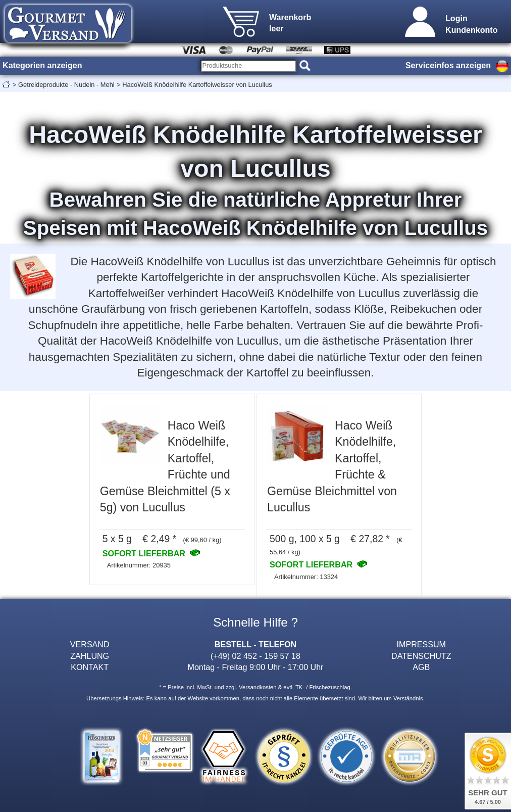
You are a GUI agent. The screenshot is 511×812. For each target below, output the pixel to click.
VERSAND (90, 644)
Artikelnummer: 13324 (306, 577)
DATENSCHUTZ (421, 656)
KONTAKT (90, 667)
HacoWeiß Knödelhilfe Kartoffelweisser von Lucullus (197, 85)
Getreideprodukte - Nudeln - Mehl (66, 85)
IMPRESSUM (421, 644)
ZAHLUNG (90, 656)
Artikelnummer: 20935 (139, 565)
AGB (421, 667)
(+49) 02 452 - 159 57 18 (255, 656)
